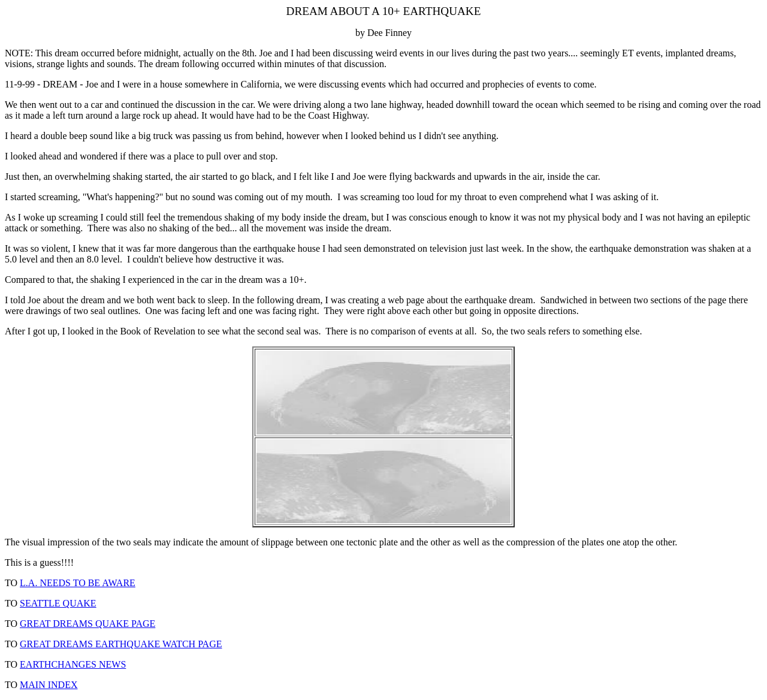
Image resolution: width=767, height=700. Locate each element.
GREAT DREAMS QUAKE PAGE (87, 624)
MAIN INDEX (49, 685)
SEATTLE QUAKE (58, 603)
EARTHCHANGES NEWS (73, 664)
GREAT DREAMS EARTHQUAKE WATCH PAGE (121, 644)
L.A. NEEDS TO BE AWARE (78, 583)
